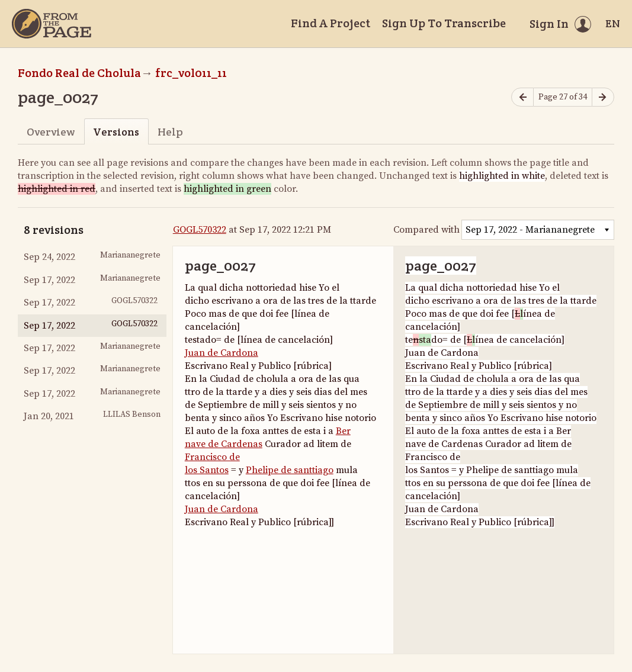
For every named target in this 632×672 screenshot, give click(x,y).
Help (170, 132)
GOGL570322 (200, 230)
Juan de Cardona (222, 353)
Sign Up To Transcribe (444, 23)
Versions (116, 132)
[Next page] (603, 97)
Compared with (426, 230)
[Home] (52, 24)
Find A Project (331, 23)
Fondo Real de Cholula (79, 73)
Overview (51, 132)
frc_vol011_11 (191, 73)
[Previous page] (522, 97)
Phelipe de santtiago (290, 470)
